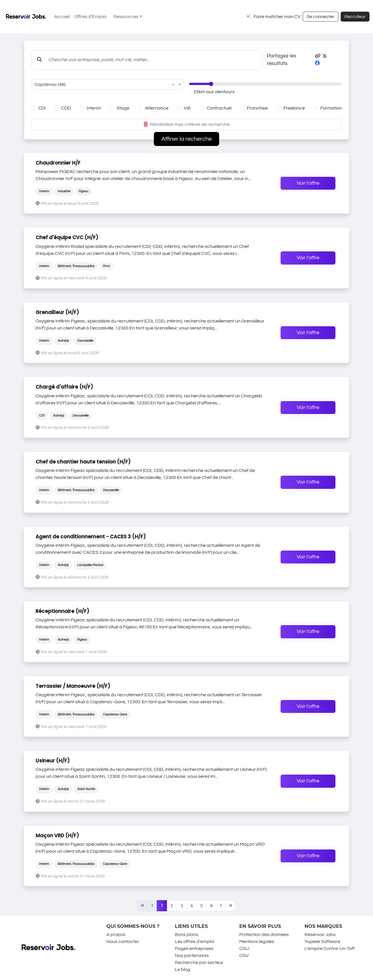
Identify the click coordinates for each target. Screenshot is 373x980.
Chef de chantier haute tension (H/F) (83, 462)
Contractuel (219, 108)
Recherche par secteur (199, 963)
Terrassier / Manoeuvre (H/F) (73, 686)
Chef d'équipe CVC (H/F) (67, 237)
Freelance (294, 108)
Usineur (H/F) (53, 761)
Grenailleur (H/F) (57, 312)
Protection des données (264, 935)
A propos (116, 935)
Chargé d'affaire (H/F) (64, 387)
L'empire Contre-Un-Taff (330, 949)
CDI (42, 108)
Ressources (126, 17)
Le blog (183, 970)
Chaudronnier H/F (58, 163)
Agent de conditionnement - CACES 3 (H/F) (91, 537)
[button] (318, 56)
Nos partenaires (192, 956)
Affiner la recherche (187, 139)
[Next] (221, 906)
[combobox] (102, 84)
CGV (244, 956)
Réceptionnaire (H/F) (62, 611)
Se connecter (321, 17)
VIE (187, 108)
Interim (94, 108)
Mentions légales (257, 942)
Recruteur (355, 17)
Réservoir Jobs (320, 935)
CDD (66, 108)
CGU (244, 949)
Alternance (157, 108)
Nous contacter (123, 942)
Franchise (257, 108)
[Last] (231, 906)
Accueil (62, 17)
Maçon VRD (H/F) (57, 836)
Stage (123, 108)
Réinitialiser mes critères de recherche (187, 124)
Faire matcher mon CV (277, 17)
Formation (331, 108)
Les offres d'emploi (195, 942)
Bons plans (186, 935)
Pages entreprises (194, 949)
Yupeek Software (322, 942)
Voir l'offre (308, 183)
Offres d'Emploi (90, 17)
